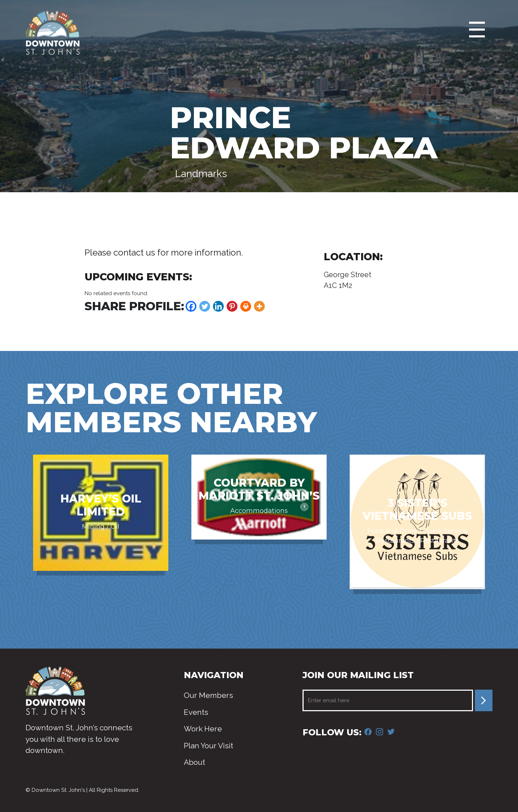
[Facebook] (191, 306)
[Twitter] (205, 306)
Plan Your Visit (208, 746)
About (194, 762)
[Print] (246, 306)
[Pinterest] (232, 306)
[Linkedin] (218, 306)
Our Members (208, 695)
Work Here (203, 729)
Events (196, 712)
